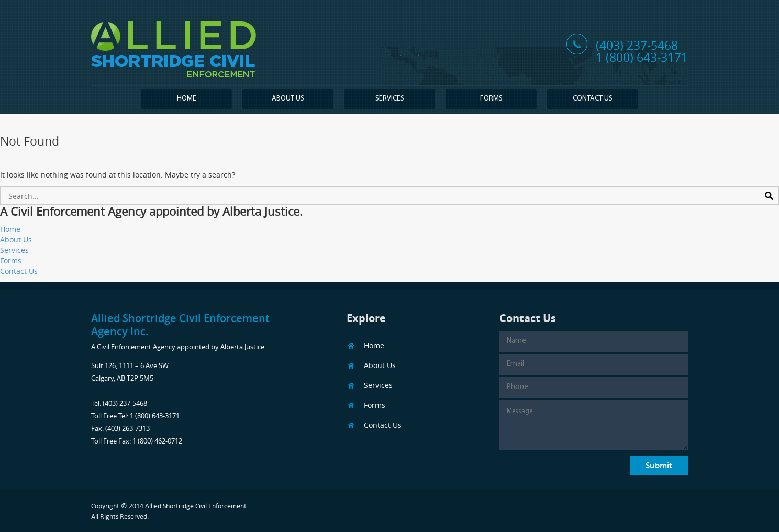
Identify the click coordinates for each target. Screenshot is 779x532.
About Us (288, 99)
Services (390, 99)
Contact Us (593, 99)
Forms (491, 99)
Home (187, 99)
